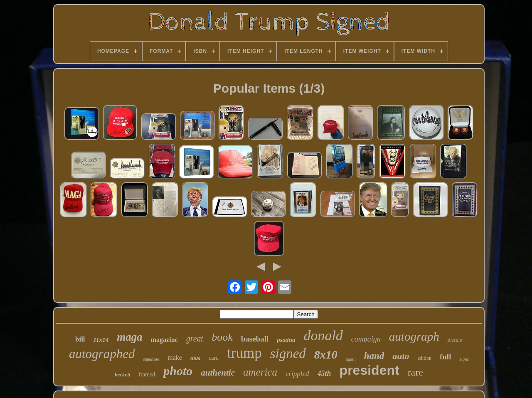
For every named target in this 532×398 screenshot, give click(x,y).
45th (324, 373)
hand (374, 356)
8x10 (326, 355)
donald (323, 335)
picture (455, 340)
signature (151, 359)
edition (425, 358)
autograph (414, 337)
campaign (366, 339)
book (222, 337)
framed (147, 375)
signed (288, 354)
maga (130, 337)
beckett (123, 375)
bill (80, 339)
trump (244, 353)
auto (401, 356)
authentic (218, 373)
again (351, 359)
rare (415, 372)
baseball (255, 339)
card (214, 358)
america (260, 372)
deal (195, 359)
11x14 (101, 340)
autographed (102, 354)
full (445, 357)
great (195, 339)
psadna (286, 340)
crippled (297, 374)
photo (178, 371)
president (369, 370)
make (175, 357)
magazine (164, 340)
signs (464, 359)
